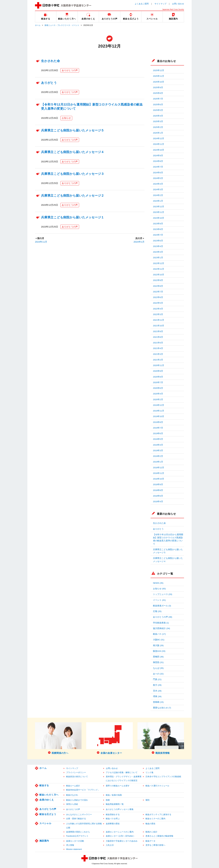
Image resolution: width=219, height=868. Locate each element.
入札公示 (110, 845)
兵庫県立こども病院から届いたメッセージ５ (73, 130)
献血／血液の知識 (114, 795)
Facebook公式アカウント (77, 836)
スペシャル (45, 823)
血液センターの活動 (75, 841)
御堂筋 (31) (158, 662)
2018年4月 (158, 502)
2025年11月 (159, 76)
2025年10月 (159, 82)
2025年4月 (158, 116)
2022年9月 (158, 280)
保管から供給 (72, 804)
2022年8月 (158, 286)
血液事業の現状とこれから (78, 832)
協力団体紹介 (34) (162, 628)
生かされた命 (51, 61)
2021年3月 (158, 354)
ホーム (38, 25)
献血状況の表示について (77, 777)
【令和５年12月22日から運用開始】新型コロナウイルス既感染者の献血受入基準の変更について (168, 539)
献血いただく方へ (49, 795)
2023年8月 (158, 229)
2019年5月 (158, 439)
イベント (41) (159, 600)
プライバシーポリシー (76, 772)
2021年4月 (158, 348)
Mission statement (74, 849)
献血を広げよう (48, 814)
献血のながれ (72, 795)
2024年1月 (139, 242)
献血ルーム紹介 (73, 786)
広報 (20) (157, 611)
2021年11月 (159, 320)
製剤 (148, 800)
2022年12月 (159, 263)
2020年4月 (158, 394)
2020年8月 (158, 377)
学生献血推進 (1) (161, 623)
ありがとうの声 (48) (163, 617)
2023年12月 (159, 207)
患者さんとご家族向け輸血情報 (159, 836)
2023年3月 (158, 252)
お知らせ (66, 118)
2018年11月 (159, 473)
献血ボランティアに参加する (158, 814)
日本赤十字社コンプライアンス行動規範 (163, 777)
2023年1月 (158, 258)
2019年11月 (159, 411)
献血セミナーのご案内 (155, 819)
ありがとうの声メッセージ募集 (120, 809)
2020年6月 (158, 388)
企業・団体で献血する (76, 819)
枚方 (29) (157, 685)
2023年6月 (158, 241)
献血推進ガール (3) (162, 606)
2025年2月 (158, 127)
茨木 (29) (157, 691)
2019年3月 (158, 451)
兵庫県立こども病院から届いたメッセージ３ (73, 174)
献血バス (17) (159, 634)
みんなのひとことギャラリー (79, 814)
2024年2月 (158, 195)
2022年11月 (159, 269)
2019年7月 (158, 428)
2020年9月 (158, 371)
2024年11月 (159, 144)
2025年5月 (158, 110)
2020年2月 (158, 400)
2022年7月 (158, 292)
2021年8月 (158, 337)
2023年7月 (158, 235)
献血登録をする (113, 814)
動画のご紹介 (151, 832)
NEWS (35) (158, 583)
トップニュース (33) (163, 594)
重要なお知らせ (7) (162, 708)
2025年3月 (158, 121)
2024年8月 (158, 161)
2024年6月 (158, 173)
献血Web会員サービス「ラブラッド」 (83, 790)
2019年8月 (158, 422)
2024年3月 (158, 190)
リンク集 (149, 772)
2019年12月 (159, 405)
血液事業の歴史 (113, 824)
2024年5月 (158, 178)
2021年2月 (158, 360)
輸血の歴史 (150, 824)
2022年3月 (158, 314)
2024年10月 (159, 150)
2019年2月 (158, 456)
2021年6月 (158, 343)
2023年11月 (41, 242)
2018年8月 (158, 490)
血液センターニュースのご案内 (120, 832)
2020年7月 (158, 382)
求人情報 (70, 845)
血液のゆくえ (47, 800)
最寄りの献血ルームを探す (118, 786)
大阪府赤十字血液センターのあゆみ (122, 841)
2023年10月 (159, 218)
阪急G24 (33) (159, 651)
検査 (108, 800)
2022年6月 (158, 297)
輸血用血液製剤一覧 (115, 804)
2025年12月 (159, 70)
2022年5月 (158, 303)
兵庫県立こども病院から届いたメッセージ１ (73, 217)
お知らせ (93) (159, 589)
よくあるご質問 (142, 4)
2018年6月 (158, 496)
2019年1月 (158, 462)
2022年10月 (159, 275)
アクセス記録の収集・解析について (122, 772)
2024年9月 (158, 156)
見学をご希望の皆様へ (155, 845)
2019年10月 (159, 416)
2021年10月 (159, 326)
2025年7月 (158, 99)
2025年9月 (158, 87)
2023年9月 (158, 224)
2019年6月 (158, 433)
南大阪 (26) (158, 645)
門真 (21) (157, 679)
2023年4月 (158, 246)
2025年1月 (158, 133)
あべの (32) (158, 674)
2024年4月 (158, 184)
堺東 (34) (157, 696)
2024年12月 (159, 138)
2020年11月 (159, 365)
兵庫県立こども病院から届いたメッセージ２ (73, 196)
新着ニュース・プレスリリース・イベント (62, 25)
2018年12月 (159, 468)
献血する (44, 785)
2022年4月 (158, 309)
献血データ (150, 841)
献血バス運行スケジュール (157, 786)
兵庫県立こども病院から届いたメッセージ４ (73, 152)
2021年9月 (158, 331)
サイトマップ (160, 4)
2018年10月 (159, 479)
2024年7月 (158, 167)
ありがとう (49, 83)
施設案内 (44, 841)
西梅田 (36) (158, 657)
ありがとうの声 (70, 70)
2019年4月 (158, 445)
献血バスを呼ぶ (113, 819)
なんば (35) (158, 668)
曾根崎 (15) (158, 702)
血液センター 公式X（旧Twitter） (121, 836)
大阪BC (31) (159, 640)
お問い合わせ (178, 4)
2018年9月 (158, 484)
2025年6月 (158, 105)
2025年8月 (158, 93)
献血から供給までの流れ (77, 800)
